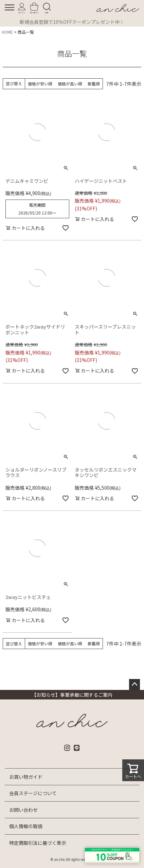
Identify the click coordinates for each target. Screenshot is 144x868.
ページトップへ (134, 684)
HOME (7, 32)
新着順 (94, 84)
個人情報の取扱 (26, 826)
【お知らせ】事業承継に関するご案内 (72, 695)
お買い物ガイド (26, 777)
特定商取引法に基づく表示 (38, 843)
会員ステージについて (33, 793)
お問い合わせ (23, 810)
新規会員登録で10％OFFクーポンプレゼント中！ (72, 22)
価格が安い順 (40, 84)
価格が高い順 (70, 84)
